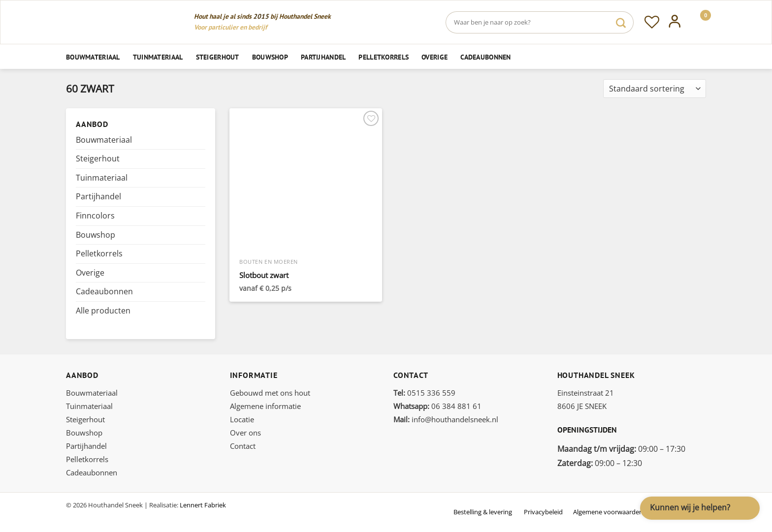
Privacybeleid (543, 512)
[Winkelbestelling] (655, 89)
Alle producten (103, 311)
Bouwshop (270, 57)
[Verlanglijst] (652, 22)
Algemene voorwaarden (608, 512)
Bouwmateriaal (93, 57)
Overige (434, 57)
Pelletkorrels (384, 57)
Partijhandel (323, 57)
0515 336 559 (424, 393)
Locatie (242, 419)
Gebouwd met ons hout (270, 393)
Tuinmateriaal (158, 57)
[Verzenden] (621, 22)
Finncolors (95, 216)
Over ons (245, 433)
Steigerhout (218, 57)
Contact (243, 446)
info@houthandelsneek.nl (446, 419)
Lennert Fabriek (203, 505)
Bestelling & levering (483, 512)
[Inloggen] (675, 22)
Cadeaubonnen (485, 57)
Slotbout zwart (264, 275)
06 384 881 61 (437, 406)
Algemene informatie (265, 406)
